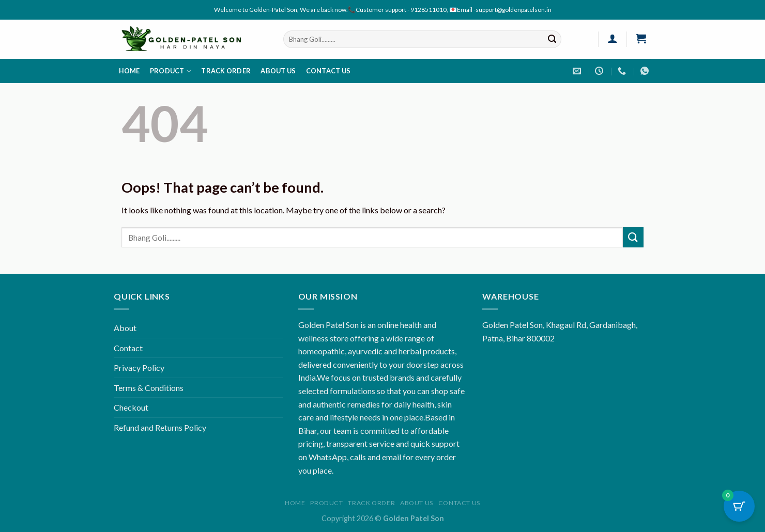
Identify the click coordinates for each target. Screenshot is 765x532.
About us (278, 71)
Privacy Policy (139, 367)
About (125, 328)
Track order (226, 71)
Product (171, 71)
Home (129, 71)
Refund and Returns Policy (160, 427)
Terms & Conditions (149, 388)
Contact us (328, 71)
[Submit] (552, 39)
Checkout (131, 407)
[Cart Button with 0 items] (739, 506)
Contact (128, 348)
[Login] (612, 38)
